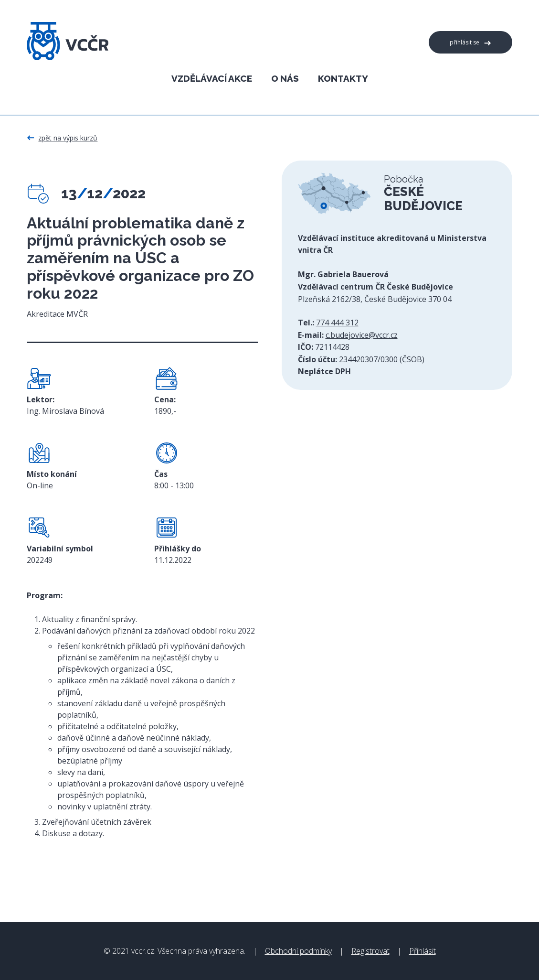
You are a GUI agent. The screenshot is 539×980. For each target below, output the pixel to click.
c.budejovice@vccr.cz (362, 335)
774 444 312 (337, 323)
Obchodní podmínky (298, 951)
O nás (285, 78)
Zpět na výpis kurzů (68, 138)
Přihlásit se (465, 42)
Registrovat (370, 951)
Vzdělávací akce (212, 78)
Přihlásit (423, 951)
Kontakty (343, 78)
